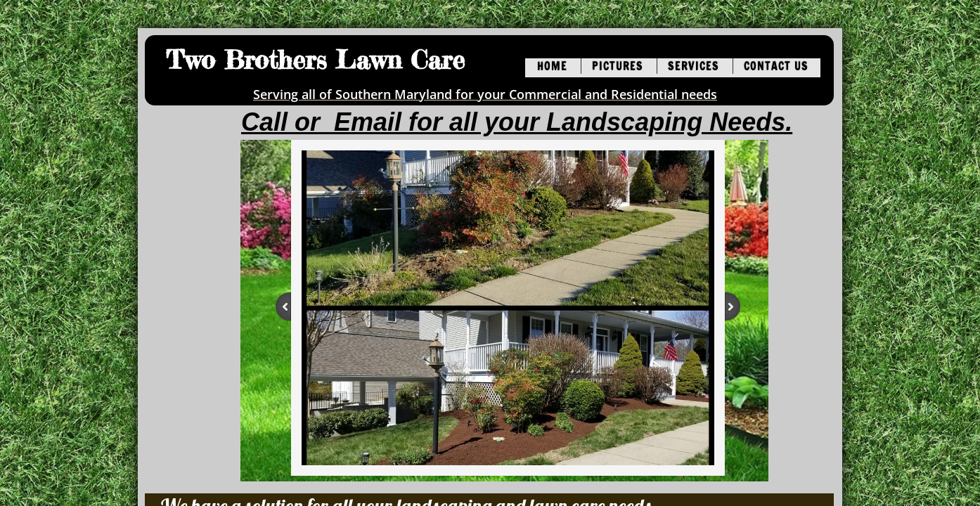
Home (552, 66)
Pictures (618, 66)
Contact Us (776, 66)
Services (694, 66)
